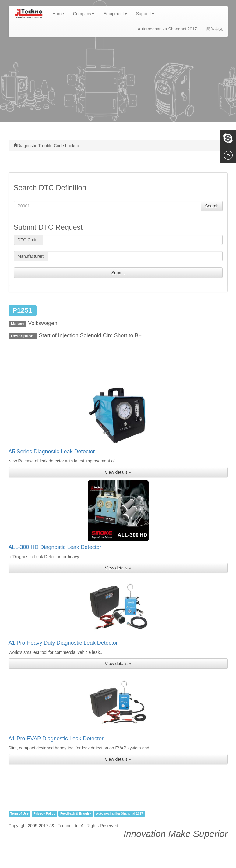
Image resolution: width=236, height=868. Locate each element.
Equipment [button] (115, 14)
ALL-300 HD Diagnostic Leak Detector (55, 547)
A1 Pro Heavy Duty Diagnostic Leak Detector (63, 643)
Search (212, 206)
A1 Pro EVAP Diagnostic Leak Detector (56, 739)
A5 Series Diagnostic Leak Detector (52, 452)
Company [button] (84, 14)
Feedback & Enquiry (76, 814)
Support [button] (145, 14)
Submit (118, 273)
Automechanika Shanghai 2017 (167, 29)
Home (61, 13)
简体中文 (215, 29)
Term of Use (19, 814)
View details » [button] (118, 472)
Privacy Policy (44, 814)
